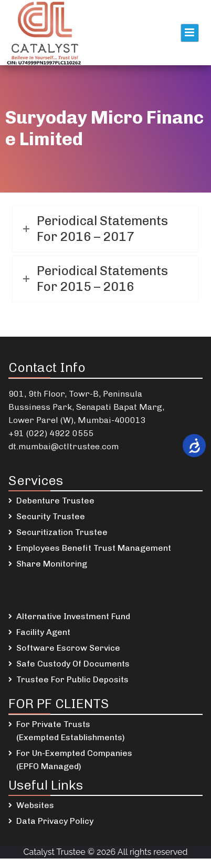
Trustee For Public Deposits (72, 679)
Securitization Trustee (62, 532)
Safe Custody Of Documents (73, 664)
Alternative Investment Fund (73, 616)
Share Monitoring (52, 564)
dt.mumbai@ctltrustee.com (64, 446)
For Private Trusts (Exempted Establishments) (71, 731)
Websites (35, 805)
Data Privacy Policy (55, 821)
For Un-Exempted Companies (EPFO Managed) (74, 760)
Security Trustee (51, 516)
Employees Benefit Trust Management (94, 548)
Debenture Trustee (55, 501)
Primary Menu (190, 33)
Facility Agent (43, 632)
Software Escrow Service (68, 648)
